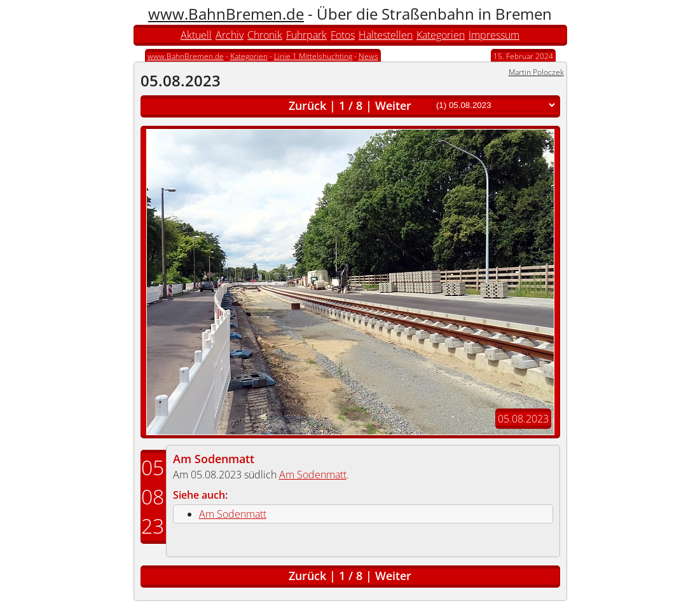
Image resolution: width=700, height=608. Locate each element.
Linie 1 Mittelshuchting (313, 56)
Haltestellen (386, 35)
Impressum (494, 35)
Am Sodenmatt (214, 459)
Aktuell (196, 35)
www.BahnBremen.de (226, 14)
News (368, 56)
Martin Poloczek (536, 72)
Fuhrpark (306, 35)
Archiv (230, 35)
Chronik (265, 35)
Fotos (343, 35)
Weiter (393, 105)
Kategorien (441, 35)
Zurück (307, 105)
